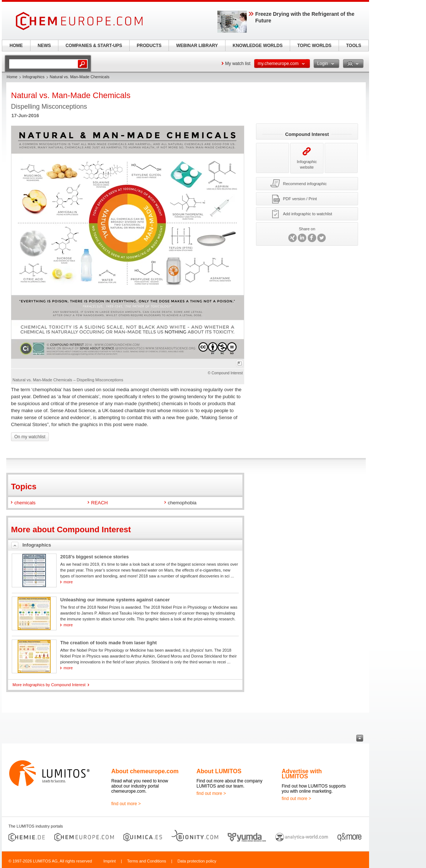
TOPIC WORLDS (314, 46)
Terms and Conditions (147, 861)
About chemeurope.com (145, 771)
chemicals (25, 503)
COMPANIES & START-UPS (94, 46)
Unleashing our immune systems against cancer (115, 600)
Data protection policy (197, 861)
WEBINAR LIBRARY (197, 46)
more (68, 582)
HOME (16, 46)
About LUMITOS (219, 771)
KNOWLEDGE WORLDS (258, 46)
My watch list (238, 64)
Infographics (33, 77)
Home (12, 77)
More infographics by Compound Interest (49, 685)
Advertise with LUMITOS (302, 774)
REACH (100, 503)
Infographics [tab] (37, 545)
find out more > (126, 804)
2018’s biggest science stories (95, 557)
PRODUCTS (149, 46)
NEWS (44, 46)
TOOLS (353, 46)
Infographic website (307, 158)
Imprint (109, 861)
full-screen (240, 363)
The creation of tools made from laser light (109, 643)
